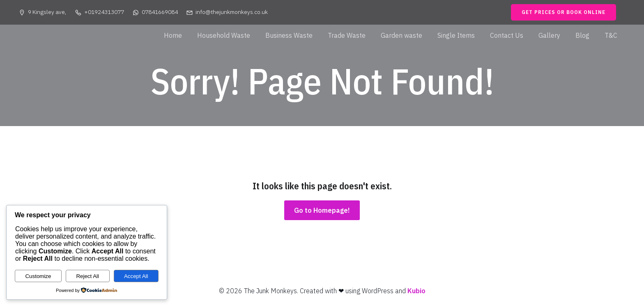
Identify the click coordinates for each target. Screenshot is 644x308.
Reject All (87, 276)
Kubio (416, 291)
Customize (38, 276)
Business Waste (289, 35)
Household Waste (224, 35)
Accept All (136, 276)
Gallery (549, 35)
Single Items (456, 35)
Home (173, 35)
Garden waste (401, 35)
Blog (582, 35)
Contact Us (507, 35)
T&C (611, 35)
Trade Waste (347, 35)
